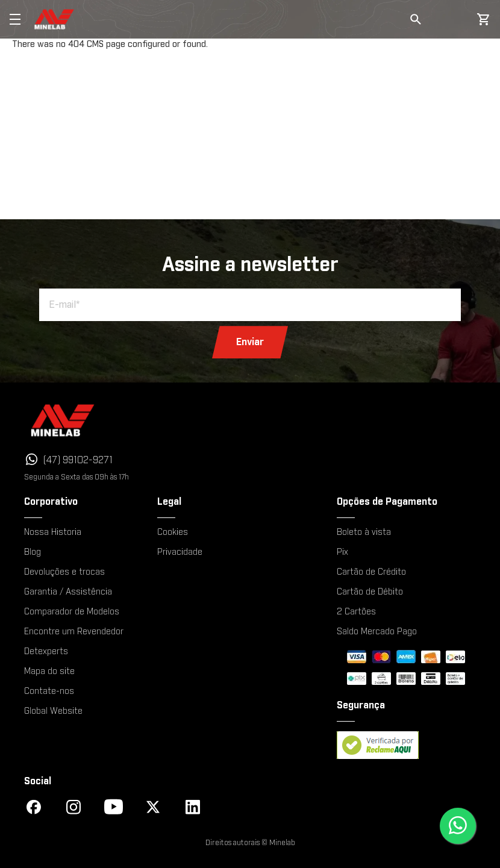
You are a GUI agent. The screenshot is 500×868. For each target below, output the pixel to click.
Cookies (173, 532)
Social (38, 781)
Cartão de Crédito (371, 572)
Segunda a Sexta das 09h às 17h (77, 477)
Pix (342, 552)
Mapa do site (49, 672)
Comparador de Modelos (72, 612)
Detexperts (46, 652)
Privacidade (180, 552)
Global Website (53, 711)
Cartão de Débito (370, 592)
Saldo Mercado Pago (377, 632)
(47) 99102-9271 (78, 460)
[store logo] (55, 19)
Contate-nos (49, 692)
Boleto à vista (364, 532)
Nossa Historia (53, 532)
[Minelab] (113, 420)
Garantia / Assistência (68, 592)
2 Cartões (356, 612)
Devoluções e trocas (64, 572)
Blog (33, 552)
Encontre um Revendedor (74, 632)
